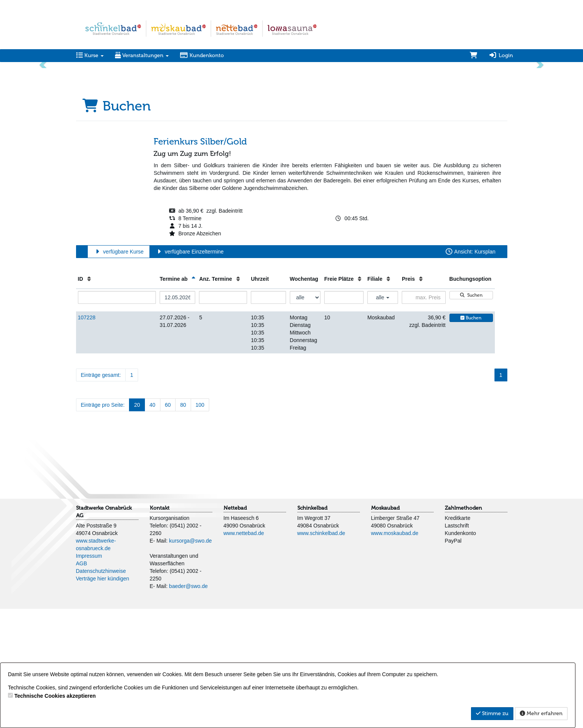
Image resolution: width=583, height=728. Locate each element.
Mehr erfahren (541, 713)
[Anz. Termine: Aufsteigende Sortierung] (238, 398)
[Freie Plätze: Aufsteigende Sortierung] (360, 398)
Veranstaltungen (142, 55)
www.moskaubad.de (395, 652)
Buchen (471, 437)
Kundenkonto (202, 55)
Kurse (90, 55)
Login (501, 55)
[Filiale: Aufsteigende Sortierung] (388, 398)
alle (383, 417)
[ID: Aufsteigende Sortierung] (89, 398)
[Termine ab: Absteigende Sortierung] (194, 398)
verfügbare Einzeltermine (189, 371)
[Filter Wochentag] (305, 417)
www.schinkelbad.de (321, 652)
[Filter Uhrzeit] (268, 417)
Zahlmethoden (463, 627)
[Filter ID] (117, 417)
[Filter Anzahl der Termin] (223, 417)
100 (200, 524)
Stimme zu (492, 713)
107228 (87, 437)
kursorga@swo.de (190, 660)
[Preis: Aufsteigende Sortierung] (421, 398)
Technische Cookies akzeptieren (55, 696)
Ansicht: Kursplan (470, 371)
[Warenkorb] (474, 56)
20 (137, 524)
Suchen (471, 414)
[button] (44, 124)
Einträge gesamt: (101, 494)
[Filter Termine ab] (177, 417)
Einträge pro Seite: (103, 524)
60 (168, 524)
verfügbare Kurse (119, 371)
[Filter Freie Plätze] (344, 417)
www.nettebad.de (244, 652)
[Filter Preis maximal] (424, 417)
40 (152, 524)
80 (183, 524)
